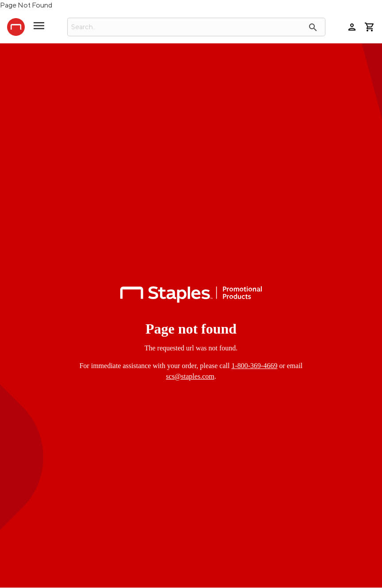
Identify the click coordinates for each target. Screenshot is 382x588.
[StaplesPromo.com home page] (16, 27)
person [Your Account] (352, 27)
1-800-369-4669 (254, 366)
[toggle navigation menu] (39, 29)
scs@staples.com (190, 376)
